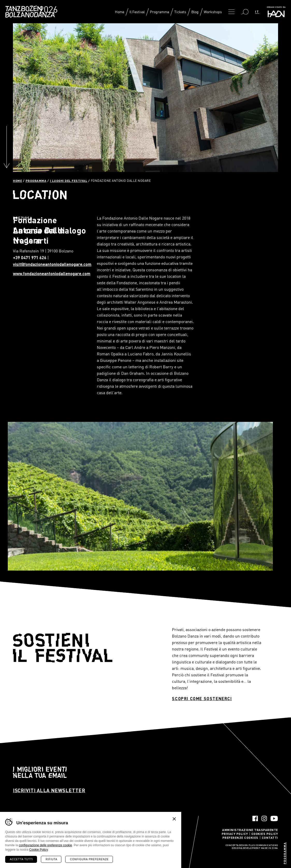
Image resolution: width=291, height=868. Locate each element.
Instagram (264, 818)
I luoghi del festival (69, 181)
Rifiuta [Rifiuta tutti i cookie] (51, 859)
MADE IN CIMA (270, 848)
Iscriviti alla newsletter (49, 790)
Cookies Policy (265, 834)
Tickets (180, 12)
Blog (195, 12)
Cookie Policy (39, 850)
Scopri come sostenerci (202, 699)
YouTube (274, 818)
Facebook (255, 818)
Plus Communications (263, 845)
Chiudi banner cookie (174, 819)
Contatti (270, 837)
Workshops (213, 12)
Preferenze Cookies (240, 837)
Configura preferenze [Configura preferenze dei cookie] (89, 859)
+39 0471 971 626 (30, 257)
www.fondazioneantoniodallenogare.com (52, 274)
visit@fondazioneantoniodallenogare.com (52, 264)
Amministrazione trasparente (250, 830)
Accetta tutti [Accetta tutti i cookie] (21, 859)
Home (120, 12)
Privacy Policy (235, 834)
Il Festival (137, 12)
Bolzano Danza (47, 10)
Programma (159, 12)
